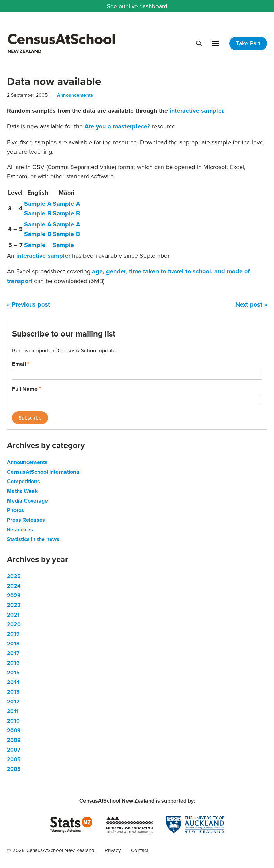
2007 (14, 750)
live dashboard (148, 6)
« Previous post (28, 304)
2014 (13, 682)
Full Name (27, 389)
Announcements (75, 95)
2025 (14, 576)
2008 (14, 740)
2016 (13, 663)
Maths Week (22, 491)
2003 (14, 769)
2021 (13, 615)
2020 (14, 624)
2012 (13, 701)
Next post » (251, 304)
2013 (13, 692)
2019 (13, 634)
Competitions (23, 481)
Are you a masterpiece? (117, 126)
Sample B (38, 213)
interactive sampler (196, 111)
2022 (14, 605)
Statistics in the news (33, 539)
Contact (140, 850)
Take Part (248, 43)
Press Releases (26, 520)
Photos (16, 510)
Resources (20, 530)
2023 (14, 595)
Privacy (113, 850)
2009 (14, 730)
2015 (13, 673)
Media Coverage (27, 501)
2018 (13, 644)
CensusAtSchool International (44, 472)
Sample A (38, 204)
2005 (14, 759)
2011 (13, 711)
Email (21, 364)
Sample (35, 245)
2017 (13, 653)
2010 (13, 721)
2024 (14, 586)
